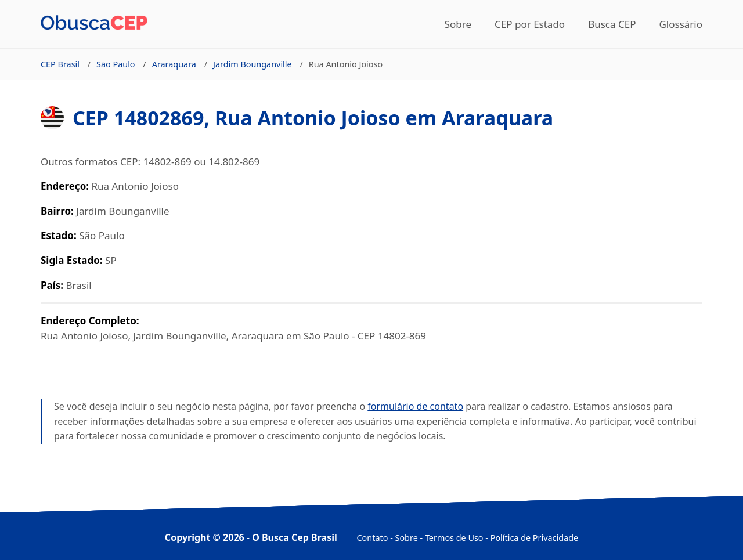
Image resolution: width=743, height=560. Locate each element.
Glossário (681, 24)
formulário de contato (415, 406)
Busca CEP (612, 24)
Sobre (458, 24)
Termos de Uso (454, 538)
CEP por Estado (530, 24)
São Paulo (116, 64)
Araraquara (174, 64)
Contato (373, 538)
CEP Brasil (60, 64)
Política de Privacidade (534, 538)
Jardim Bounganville (253, 64)
